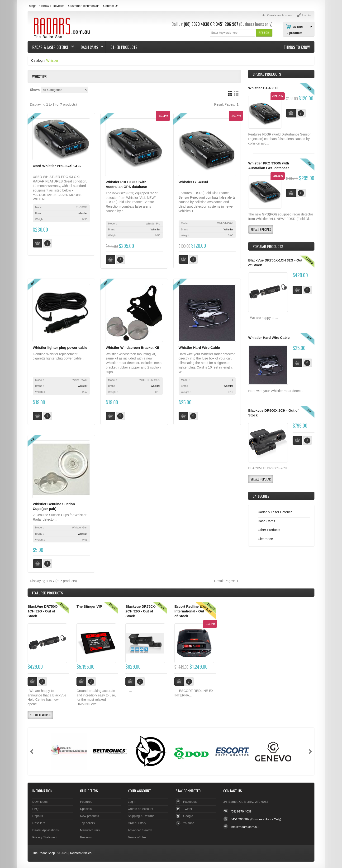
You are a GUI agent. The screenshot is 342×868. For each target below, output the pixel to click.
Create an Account (140, 808)
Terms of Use (137, 836)
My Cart (298, 27)
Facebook (190, 801)
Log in (132, 801)
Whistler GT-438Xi (193, 182)
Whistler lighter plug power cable (60, 347)
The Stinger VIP (89, 606)
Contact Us (111, 6)
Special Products (267, 74)
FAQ (35, 808)
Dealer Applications (45, 829)
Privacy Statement (45, 836)
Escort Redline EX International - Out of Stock (189, 610)
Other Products (124, 47)
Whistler (52, 61)
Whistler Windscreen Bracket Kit (132, 347)
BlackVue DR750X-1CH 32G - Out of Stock (43, 610)
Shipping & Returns (141, 815)
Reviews (59, 6)
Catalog (37, 61)
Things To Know (38, 6)
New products (89, 815)
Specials (86, 808)
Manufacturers (90, 829)
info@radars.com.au (245, 826)
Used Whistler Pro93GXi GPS (57, 166)
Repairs (38, 815)
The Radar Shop (44, 852)
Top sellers (87, 822)
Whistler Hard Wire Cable (199, 347)
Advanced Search (140, 829)
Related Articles (81, 852)
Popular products (268, 246)
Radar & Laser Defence (51, 47)
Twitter (188, 808)
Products (47, 592)
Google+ (189, 815)
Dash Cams (90, 47)
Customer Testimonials (84, 6)
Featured (86, 801)
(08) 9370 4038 (197, 24)
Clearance (265, 539)
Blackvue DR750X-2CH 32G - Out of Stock (141, 610)
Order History (137, 822)
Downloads (40, 801)
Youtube (189, 822)
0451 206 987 (227, 24)
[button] (264, 33)
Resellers (39, 822)
